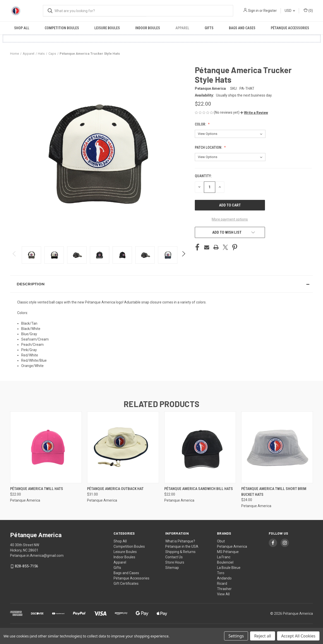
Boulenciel (225, 562)
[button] (254, 113)
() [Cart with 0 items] (308, 10)
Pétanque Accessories (290, 28)
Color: (201, 124)
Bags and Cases (242, 28)
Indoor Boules (148, 28)
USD (290, 11)
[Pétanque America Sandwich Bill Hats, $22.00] (200, 447)
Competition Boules (62, 28)
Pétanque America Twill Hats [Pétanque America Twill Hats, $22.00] (37, 489)
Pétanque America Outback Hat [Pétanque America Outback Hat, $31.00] (115, 489)
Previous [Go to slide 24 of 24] (15, 259)
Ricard (222, 584)
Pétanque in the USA (182, 546)
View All (223, 594)
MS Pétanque (228, 552)
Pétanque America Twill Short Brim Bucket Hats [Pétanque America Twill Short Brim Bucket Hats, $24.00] (274, 492)
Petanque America (232, 546)
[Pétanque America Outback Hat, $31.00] (123, 447)
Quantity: (203, 176)
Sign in (253, 11)
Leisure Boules (107, 28)
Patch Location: (209, 147)
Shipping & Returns (180, 552)
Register (270, 11)
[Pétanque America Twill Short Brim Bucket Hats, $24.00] (277, 447)
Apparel (182, 28)
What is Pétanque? (180, 541)
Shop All (22, 28)
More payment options (230, 219)
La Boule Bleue (229, 568)
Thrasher (224, 589)
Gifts (209, 28)
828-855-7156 (26, 566)
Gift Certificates (126, 584)
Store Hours (175, 562)
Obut (221, 541)
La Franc (224, 557)
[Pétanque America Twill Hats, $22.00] (46, 447)
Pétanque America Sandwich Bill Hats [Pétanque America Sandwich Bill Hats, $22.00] (199, 489)
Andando (224, 578)
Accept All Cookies (298, 636)
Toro (221, 573)
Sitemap (172, 568)
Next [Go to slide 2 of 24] (183, 259)
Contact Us (174, 557)
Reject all (263, 636)
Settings (236, 636)
